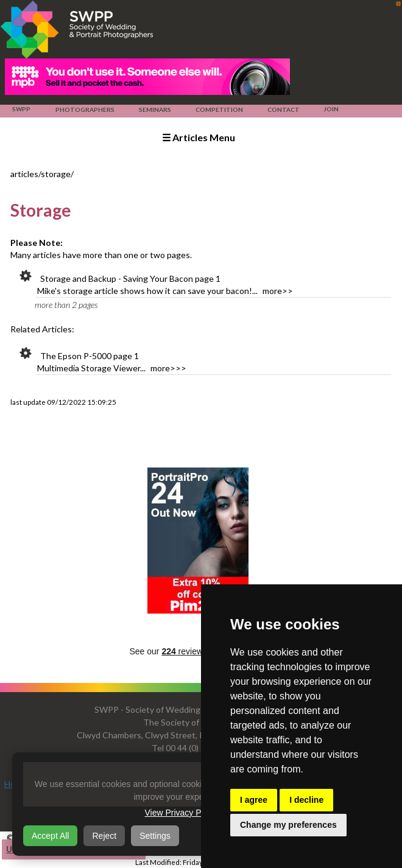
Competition (219, 110)
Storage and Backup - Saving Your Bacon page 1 (130, 278)
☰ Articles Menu (199, 137)
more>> (278, 291)
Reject (104, 836)
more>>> (168, 368)
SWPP (21, 109)
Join (331, 109)
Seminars (155, 110)
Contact (283, 110)
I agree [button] (254, 800)
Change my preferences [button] (288, 825)
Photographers (85, 110)
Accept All (50, 836)
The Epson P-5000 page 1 (90, 356)
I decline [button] (306, 800)
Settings (155, 836)
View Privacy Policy (181, 813)
